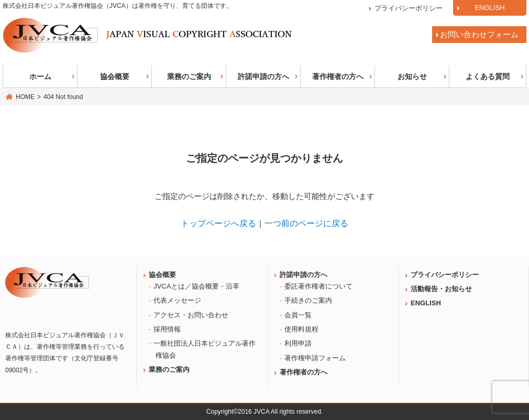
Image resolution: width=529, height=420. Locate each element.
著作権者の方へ (338, 76)
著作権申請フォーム (315, 358)
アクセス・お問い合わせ (191, 315)
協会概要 (115, 76)
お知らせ (412, 76)
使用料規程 (301, 329)
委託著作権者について (318, 286)
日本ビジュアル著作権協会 (147, 35)
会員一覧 (298, 315)
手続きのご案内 (308, 300)
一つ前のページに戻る (306, 223)
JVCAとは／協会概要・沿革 (196, 286)
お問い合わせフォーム (479, 34)
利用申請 (298, 343)
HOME (25, 97)
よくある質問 (488, 76)
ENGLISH (489, 8)
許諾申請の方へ (263, 76)
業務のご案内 (189, 76)
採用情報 (167, 329)
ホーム (40, 76)
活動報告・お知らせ (441, 289)
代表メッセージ (177, 300)
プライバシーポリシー (409, 8)
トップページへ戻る (218, 223)
